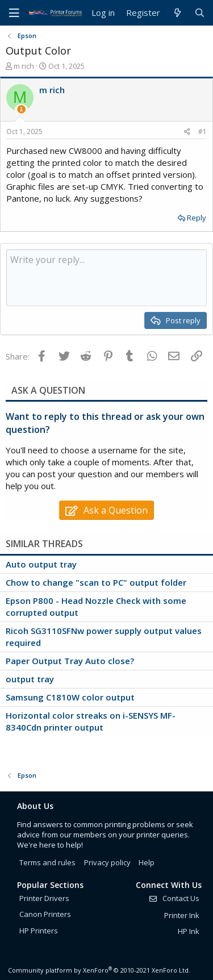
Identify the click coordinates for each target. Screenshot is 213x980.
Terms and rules (47, 862)
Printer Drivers (44, 898)
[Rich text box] (106, 278)
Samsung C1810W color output (70, 697)
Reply (197, 218)
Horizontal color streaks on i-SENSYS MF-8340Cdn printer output (91, 721)
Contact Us (174, 898)
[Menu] (14, 13)
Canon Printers (45, 914)
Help (147, 862)
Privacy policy (107, 862)
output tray (30, 679)
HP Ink (189, 931)
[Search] (200, 13)
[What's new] (177, 13)
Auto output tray (41, 564)
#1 (202, 132)
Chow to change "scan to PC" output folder (96, 582)
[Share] (187, 132)
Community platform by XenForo (99, 970)
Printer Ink (182, 915)
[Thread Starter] (21, 109)
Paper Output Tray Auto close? (70, 661)
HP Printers (39, 931)
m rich (24, 66)
